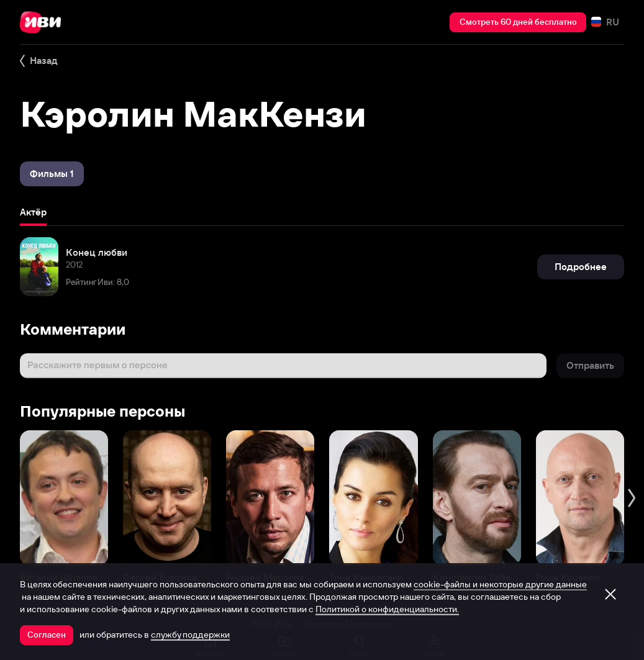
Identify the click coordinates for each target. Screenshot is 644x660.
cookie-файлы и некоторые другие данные (500, 584)
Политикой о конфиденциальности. (387, 609)
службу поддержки (190, 635)
